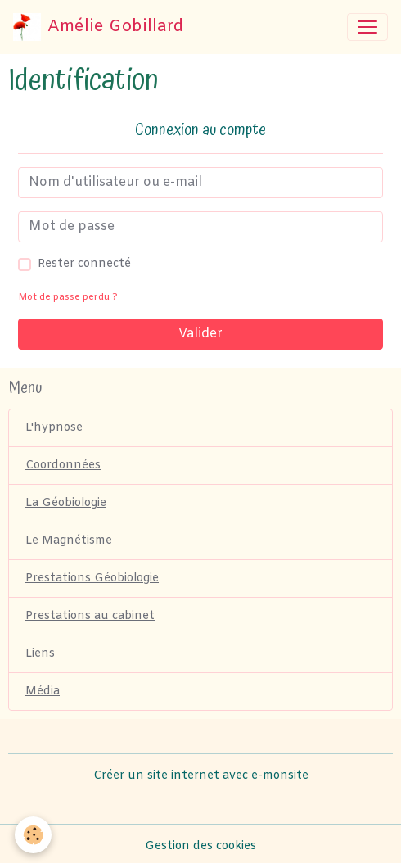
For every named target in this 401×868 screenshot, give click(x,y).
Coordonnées (63, 466)
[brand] (98, 27)
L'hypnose (54, 428)
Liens (40, 654)
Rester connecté (84, 264)
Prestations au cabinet (90, 616)
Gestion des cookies (200, 846)
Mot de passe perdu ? (68, 298)
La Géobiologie (66, 503)
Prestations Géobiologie (92, 579)
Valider (200, 334)
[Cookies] (33, 835)
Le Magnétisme (69, 541)
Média (43, 692)
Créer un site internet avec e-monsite (201, 776)
